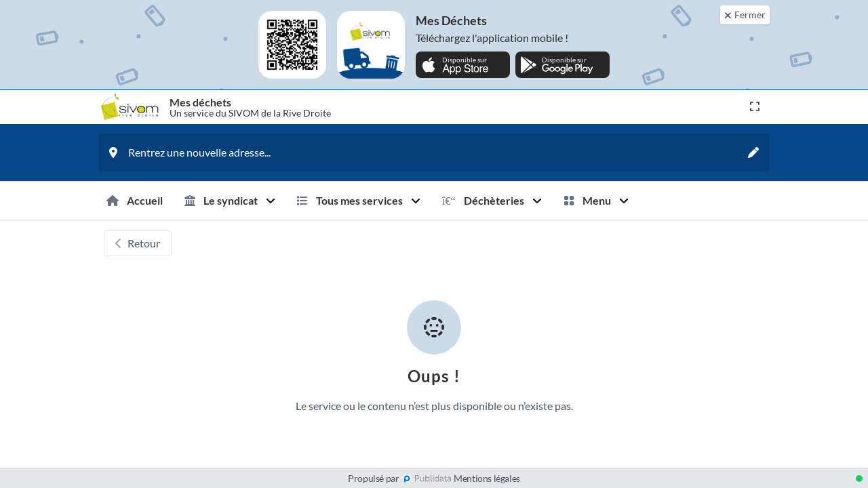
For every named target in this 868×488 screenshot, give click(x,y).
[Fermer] (745, 15)
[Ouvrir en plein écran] (755, 107)
